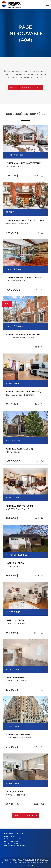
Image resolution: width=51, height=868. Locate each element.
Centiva (30, 865)
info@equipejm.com (18, 845)
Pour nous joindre (32, 88)
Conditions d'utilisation (22, 862)
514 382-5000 (13, 841)
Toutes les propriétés (26, 815)
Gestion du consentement (40, 862)
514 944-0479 (13, 843)
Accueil (14, 88)
